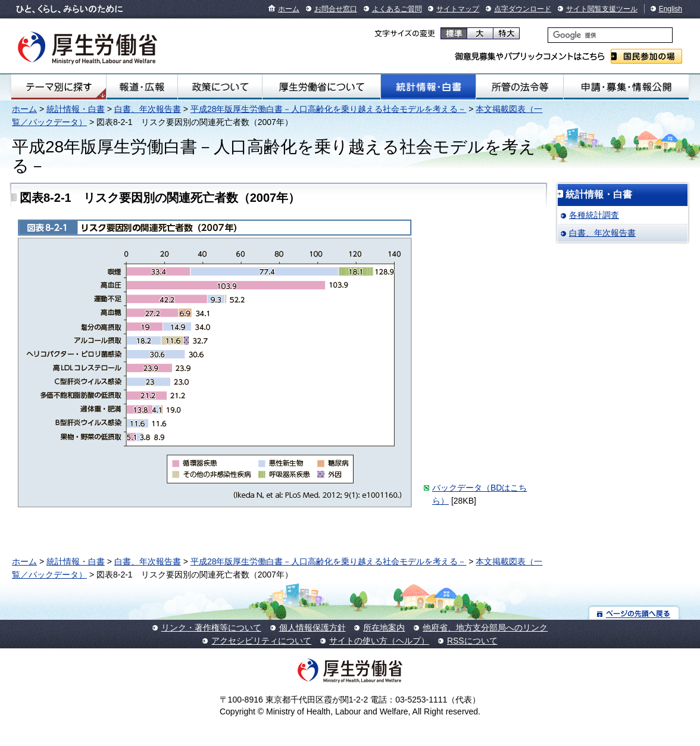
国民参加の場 (646, 56)
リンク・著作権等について (211, 628)
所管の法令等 (520, 87)
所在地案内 (384, 628)
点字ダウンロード (523, 9)
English (671, 9)
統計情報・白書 (428, 87)
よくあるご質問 (397, 9)
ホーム (289, 9)
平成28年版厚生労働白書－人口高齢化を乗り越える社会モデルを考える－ (329, 109)
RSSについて (472, 641)
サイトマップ (458, 9)
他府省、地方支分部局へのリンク (485, 628)
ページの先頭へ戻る (634, 613)
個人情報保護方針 (312, 628)
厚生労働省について (321, 87)
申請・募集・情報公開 (626, 87)
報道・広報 (142, 87)
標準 (454, 33)
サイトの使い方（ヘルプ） (379, 641)
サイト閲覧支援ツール (602, 9)
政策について (220, 87)
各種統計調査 (594, 215)
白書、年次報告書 (148, 109)
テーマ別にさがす (59, 87)
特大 (506, 33)
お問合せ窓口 (336, 9)
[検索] (610, 35)
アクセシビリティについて (261, 641)
